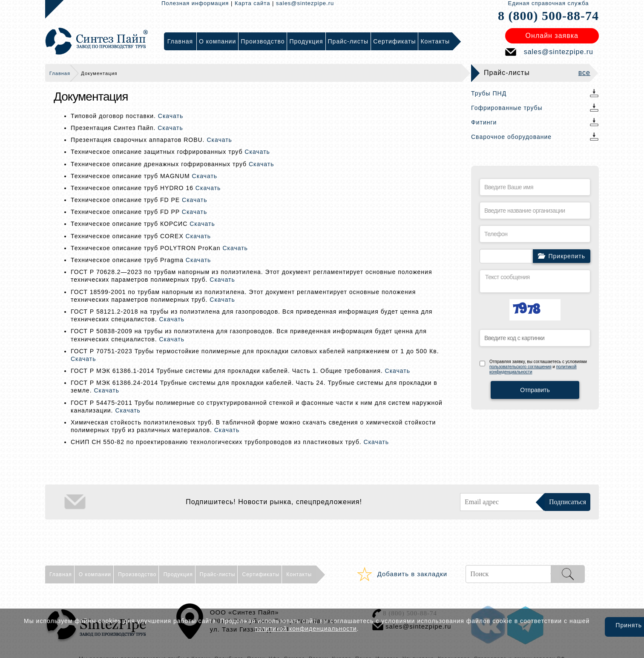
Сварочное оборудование (511, 137)
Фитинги (484, 122)
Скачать (171, 116)
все (584, 73)
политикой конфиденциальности (306, 629)
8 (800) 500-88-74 (548, 16)
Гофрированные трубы (507, 108)
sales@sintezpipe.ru (305, 3)
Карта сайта (252, 3)
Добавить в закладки (412, 574)
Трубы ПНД (489, 93)
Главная (60, 73)
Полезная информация (195, 3)
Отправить (535, 390)
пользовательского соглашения (520, 367)
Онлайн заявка (552, 36)
